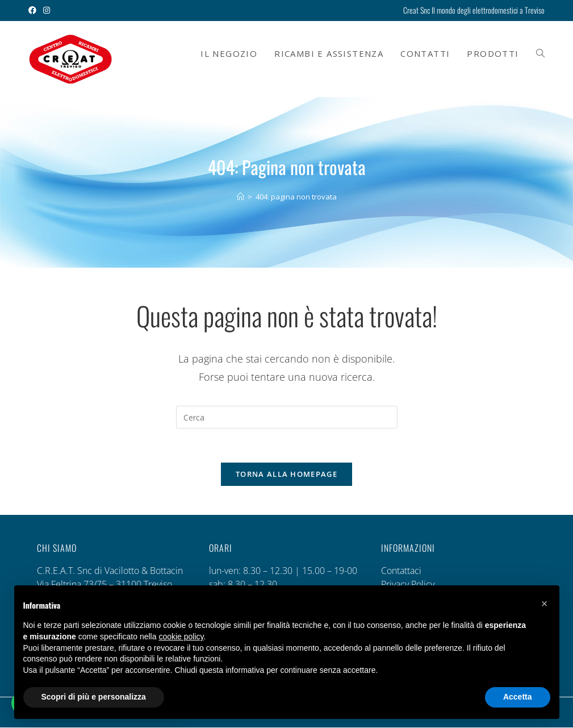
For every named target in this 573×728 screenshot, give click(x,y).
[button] (545, 604)
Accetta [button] (518, 697)
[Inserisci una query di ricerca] (287, 417)
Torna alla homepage (286, 475)
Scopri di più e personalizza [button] (94, 697)
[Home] (241, 197)
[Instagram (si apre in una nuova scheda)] (47, 10)
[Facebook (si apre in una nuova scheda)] (34, 10)
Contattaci (401, 571)
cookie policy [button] (181, 637)
